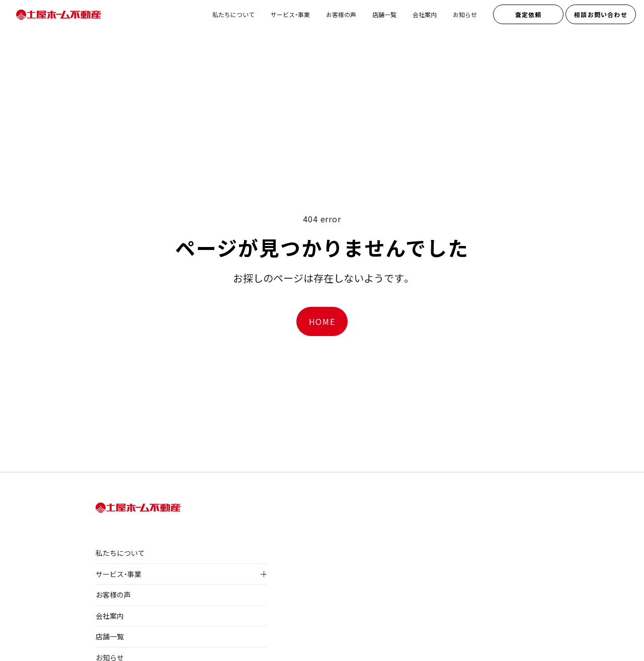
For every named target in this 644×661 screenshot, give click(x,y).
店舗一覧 (384, 14)
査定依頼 (529, 14)
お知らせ (465, 14)
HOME (322, 321)
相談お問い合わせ (601, 14)
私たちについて (233, 14)
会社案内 (425, 14)
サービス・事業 (290, 14)
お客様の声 (341, 14)
